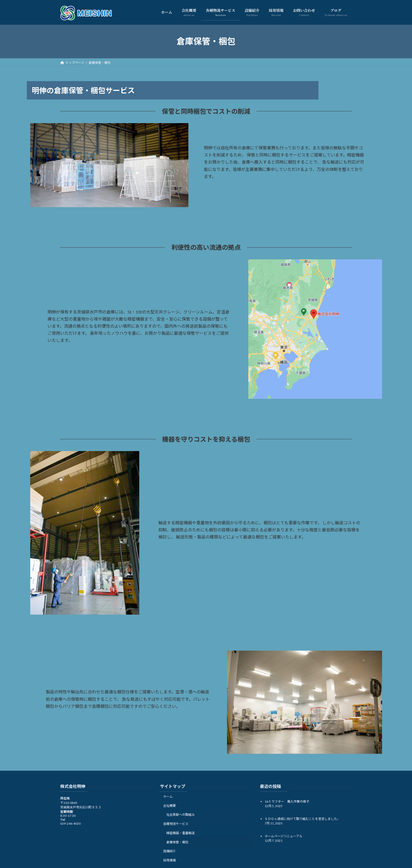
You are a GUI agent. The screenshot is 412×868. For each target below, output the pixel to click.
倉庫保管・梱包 (177, 842)
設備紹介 (169, 851)
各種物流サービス (176, 824)
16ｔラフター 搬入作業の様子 (287, 801)
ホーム (168, 796)
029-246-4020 (70, 823)
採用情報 (169, 860)
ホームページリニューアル (284, 836)
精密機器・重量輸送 (181, 833)
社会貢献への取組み (181, 815)
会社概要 (169, 805)
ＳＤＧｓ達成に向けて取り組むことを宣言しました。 (302, 819)
